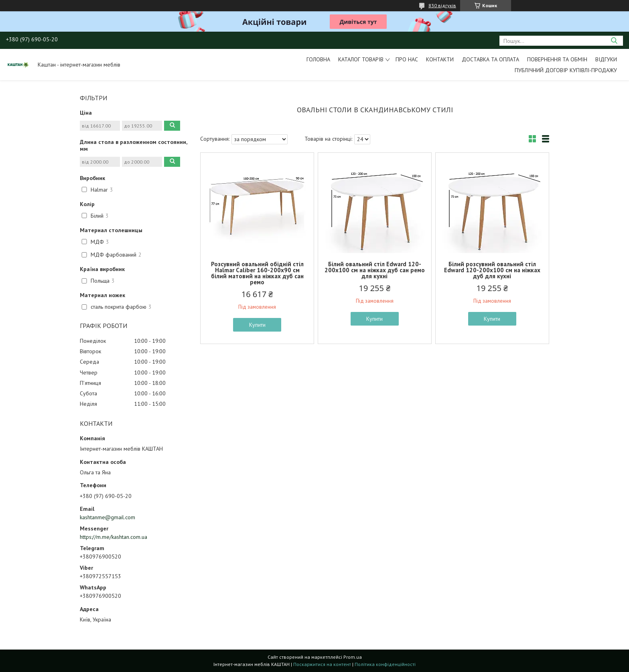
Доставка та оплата (490, 59)
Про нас (407, 59)
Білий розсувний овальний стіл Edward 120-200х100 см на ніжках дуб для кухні (492, 270)
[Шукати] (614, 41)
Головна (318, 59)
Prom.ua (353, 657)
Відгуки (606, 59)
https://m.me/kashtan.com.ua (114, 537)
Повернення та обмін (557, 59)
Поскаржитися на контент (322, 664)
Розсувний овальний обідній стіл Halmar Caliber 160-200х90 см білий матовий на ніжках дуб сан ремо (257, 273)
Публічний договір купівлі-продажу (566, 70)
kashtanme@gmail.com (108, 517)
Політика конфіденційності (385, 664)
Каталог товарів (361, 59)
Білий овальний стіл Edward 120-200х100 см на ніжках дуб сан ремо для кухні (375, 270)
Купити (257, 325)
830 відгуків (442, 5)
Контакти (440, 59)
